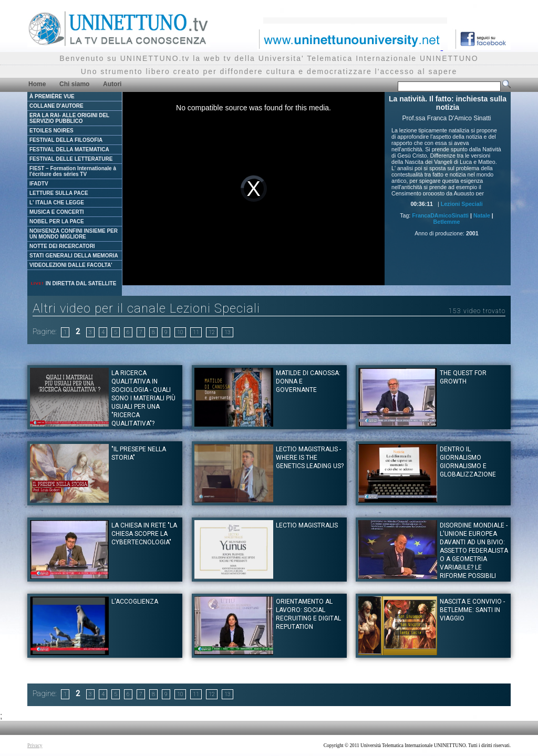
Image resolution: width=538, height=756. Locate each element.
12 (212, 332)
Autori (112, 84)
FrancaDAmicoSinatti (440, 215)
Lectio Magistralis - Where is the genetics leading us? (310, 458)
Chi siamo (74, 84)
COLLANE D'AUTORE (56, 106)
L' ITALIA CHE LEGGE (57, 203)
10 (180, 332)
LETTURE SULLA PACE (59, 193)
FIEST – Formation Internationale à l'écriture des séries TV (73, 171)
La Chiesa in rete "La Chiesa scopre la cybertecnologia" (144, 534)
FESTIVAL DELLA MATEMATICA (69, 149)
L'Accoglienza (135, 602)
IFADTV (39, 184)
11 (196, 332)
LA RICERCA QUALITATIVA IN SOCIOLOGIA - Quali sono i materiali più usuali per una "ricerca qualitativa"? (143, 398)
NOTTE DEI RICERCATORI (62, 246)
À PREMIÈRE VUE (52, 96)
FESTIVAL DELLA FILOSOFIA (66, 140)
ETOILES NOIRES (51, 131)
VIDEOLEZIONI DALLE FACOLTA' (71, 265)
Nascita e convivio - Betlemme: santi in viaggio (472, 610)
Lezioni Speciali (462, 204)
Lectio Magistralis (307, 525)
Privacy (35, 745)
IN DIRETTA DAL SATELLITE (73, 283)
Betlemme (447, 222)
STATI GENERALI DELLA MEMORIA (74, 256)
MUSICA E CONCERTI (57, 212)
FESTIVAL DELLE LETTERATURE (71, 159)
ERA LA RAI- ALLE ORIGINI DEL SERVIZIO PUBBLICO (69, 118)
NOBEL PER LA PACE (57, 221)
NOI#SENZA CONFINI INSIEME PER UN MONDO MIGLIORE (74, 234)
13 (227, 332)
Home (37, 84)
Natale (482, 215)
